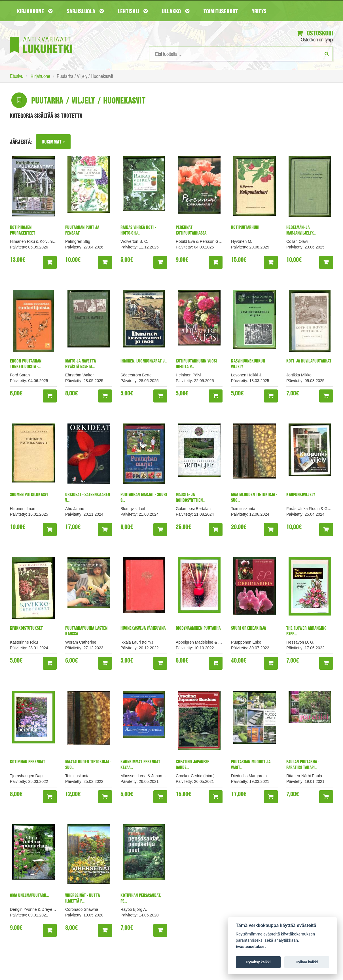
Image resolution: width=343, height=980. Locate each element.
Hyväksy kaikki (258, 962)
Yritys (259, 11)
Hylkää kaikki (307, 962)
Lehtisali (133, 11)
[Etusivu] (41, 36)
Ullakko (176, 11)
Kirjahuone (35, 11)
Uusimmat (54, 142)
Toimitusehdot (221, 11)
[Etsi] (327, 54)
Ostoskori (314, 33)
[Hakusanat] (241, 54)
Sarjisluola (85, 11)
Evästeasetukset (251, 947)
